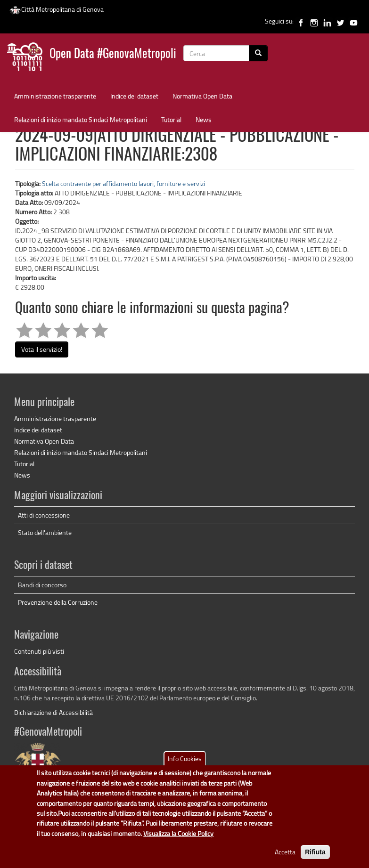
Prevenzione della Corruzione (58, 602)
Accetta (285, 859)
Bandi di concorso (42, 585)
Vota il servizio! (42, 349)
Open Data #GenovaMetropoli (113, 54)
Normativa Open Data (202, 96)
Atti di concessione (44, 515)
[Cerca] (258, 53)
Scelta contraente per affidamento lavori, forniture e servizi (123, 183)
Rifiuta (315, 860)
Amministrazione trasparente (55, 96)
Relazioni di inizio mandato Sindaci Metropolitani (81, 119)
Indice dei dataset (134, 96)
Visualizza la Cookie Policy (178, 841)
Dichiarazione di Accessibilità (53, 712)
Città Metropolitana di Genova (57, 9)
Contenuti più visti (39, 651)
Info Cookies (185, 766)
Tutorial (171, 119)
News (204, 119)
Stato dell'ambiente (45, 532)
